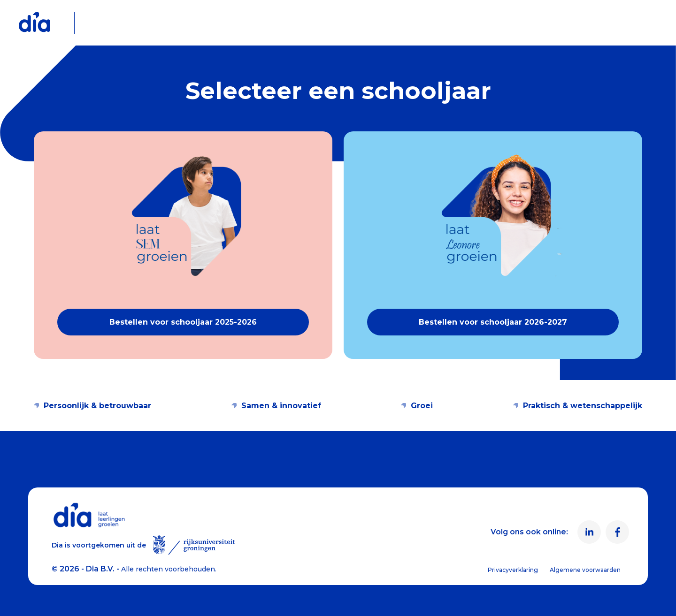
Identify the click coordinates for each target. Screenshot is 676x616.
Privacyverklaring (513, 570)
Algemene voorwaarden (585, 570)
